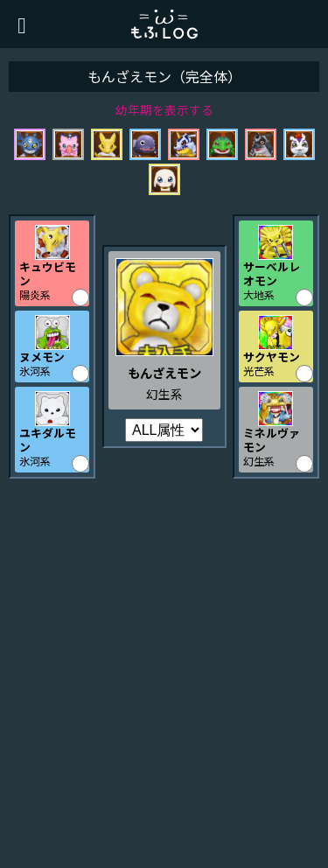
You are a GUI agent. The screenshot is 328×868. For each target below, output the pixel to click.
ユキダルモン (48, 439)
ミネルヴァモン (272, 439)
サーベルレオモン (272, 273)
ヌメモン (42, 357)
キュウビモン (48, 273)
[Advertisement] (164, 678)
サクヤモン (272, 357)
